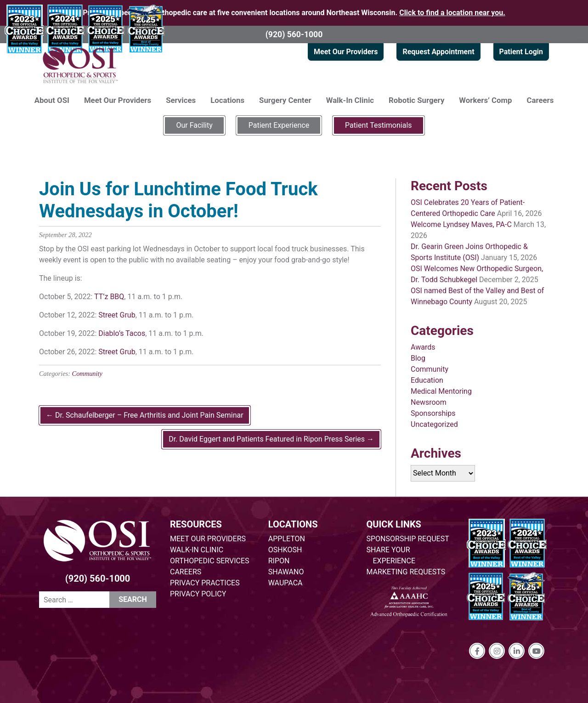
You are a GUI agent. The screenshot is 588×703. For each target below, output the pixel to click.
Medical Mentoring (441, 391)
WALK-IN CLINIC (197, 550)
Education (427, 380)
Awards (423, 347)
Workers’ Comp (485, 100)
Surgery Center (285, 100)
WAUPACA (286, 583)
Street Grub (117, 315)
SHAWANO (286, 572)
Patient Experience (279, 125)
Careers (540, 100)
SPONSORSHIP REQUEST (408, 539)
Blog (418, 358)
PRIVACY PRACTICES (205, 583)
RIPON (279, 561)
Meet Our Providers (346, 52)
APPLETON (287, 539)
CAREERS (186, 572)
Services (181, 100)
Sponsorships (433, 413)
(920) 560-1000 (294, 34)
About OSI (52, 100)
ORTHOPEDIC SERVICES (209, 561)
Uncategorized (434, 424)
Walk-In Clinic (350, 100)
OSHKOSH (285, 550)
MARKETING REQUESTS (406, 572)
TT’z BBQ (109, 297)
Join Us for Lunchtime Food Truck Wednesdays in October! (178, 200)
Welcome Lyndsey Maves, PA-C (461, 224)
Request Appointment (438, 52)
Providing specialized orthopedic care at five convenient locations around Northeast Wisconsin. (294, 13)
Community (87, 374)
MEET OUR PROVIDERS (208, 539)
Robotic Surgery (416, 100)
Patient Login (521, 52)
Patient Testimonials (378, 125)
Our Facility (194, 125)
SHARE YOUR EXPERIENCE (391, 555)
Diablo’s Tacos (122, 333)
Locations (227, 100)
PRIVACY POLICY (198, 594)
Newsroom (429, 402)
